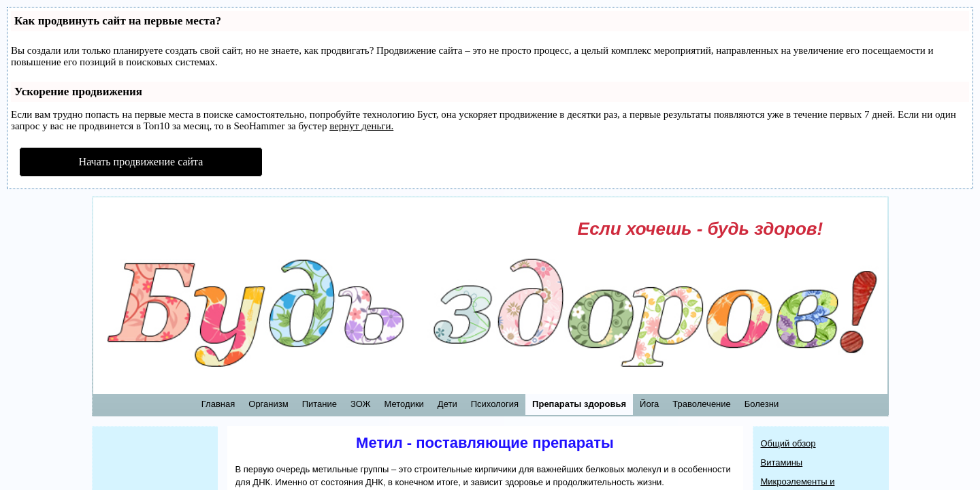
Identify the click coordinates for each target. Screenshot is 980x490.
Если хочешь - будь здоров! (701, 229)
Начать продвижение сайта (141, 162)
